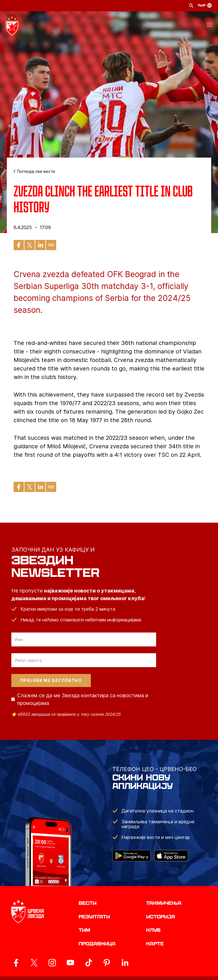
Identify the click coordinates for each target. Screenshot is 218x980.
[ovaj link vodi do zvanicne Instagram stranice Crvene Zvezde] (52, 963)
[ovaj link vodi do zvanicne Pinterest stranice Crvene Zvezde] (107, 963)
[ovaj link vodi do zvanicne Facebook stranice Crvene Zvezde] (16, 963)
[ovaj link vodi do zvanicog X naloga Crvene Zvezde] (34, 963)
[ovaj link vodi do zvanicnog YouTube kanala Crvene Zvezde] (70, 963)
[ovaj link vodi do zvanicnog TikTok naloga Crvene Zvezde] (89, 963)
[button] (209, 26)
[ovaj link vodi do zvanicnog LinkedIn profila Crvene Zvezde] (125, 963)
